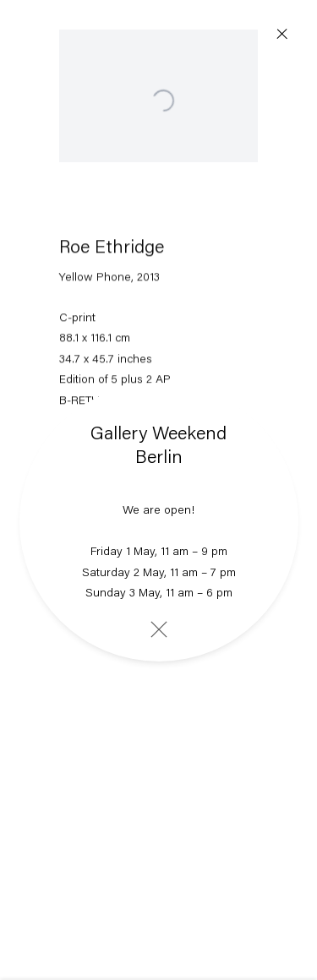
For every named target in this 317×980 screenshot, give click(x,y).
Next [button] (283, 507)
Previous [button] (34, 507)
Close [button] (283, 35)
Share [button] (97, 482)
